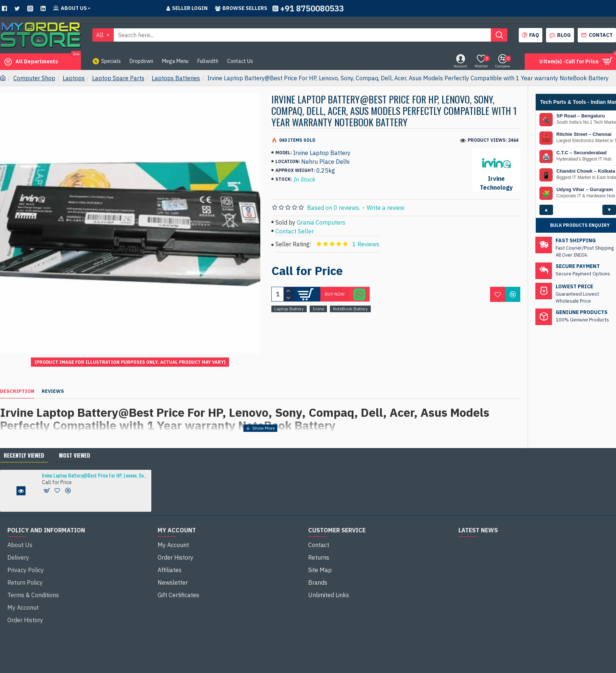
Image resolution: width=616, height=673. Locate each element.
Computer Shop (34, 78)
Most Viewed (75, 437)
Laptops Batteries (176, 78)
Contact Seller (295, 231)
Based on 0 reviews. (334, 208)
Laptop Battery (289, 309)
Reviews (53, 383)
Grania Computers (321, 222)
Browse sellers (241, 8)
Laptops (74, 78)
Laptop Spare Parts (118, 78)
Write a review (386, 208)
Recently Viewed (24, 437)
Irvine (318, 309)
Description (17, 383)
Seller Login (187, 8)
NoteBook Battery (350, 309)
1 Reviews (366, 244)
